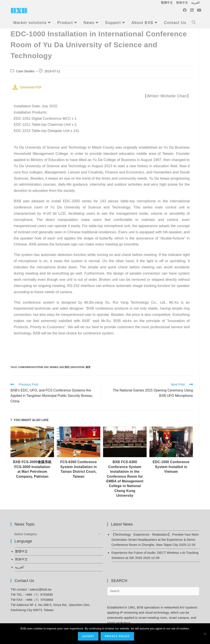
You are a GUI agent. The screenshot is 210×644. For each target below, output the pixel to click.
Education (78, 367)
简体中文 (182, 3)
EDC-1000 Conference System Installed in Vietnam (171, 467)
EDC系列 (64, 367)
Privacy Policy (117, 637)
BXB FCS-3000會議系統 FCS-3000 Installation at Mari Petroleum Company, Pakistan (32, 469)
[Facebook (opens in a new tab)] (185, 11)
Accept (88, 637)
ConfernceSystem (31, 367)
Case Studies (25, 71)
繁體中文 (167, 3)
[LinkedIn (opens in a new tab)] (192, 11)
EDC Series (51, 367)
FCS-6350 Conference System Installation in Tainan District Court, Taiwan (79, 469)
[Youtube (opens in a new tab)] (199, 11)
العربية (195, 3)
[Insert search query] (153, 591)
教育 (88, 367)
